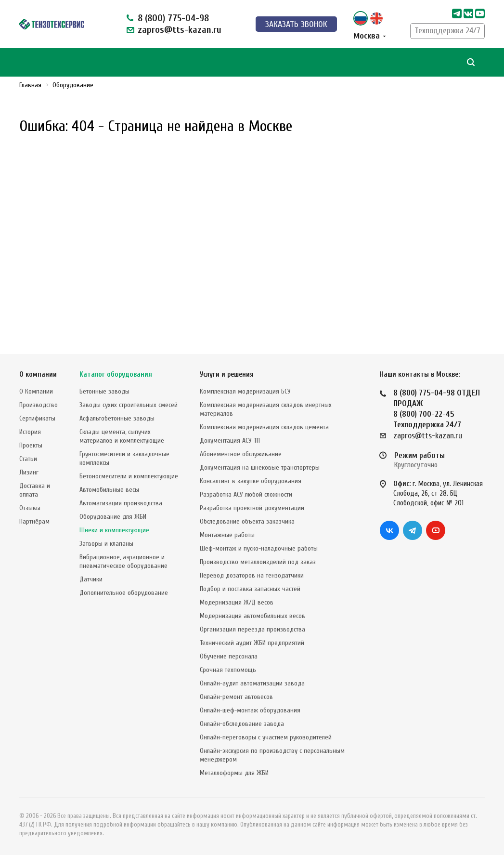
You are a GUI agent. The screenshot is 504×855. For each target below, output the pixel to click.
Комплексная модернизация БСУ (245, 391)
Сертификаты (37, 418)
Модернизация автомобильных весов (252, 616)
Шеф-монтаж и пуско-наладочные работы (259, 548)
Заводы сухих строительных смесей (129, 405)
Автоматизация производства (121, 503)
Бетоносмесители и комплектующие (129, 476)
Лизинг (29, 472)
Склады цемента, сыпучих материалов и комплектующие (122, 436)
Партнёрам (34, 521)
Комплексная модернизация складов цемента (264, 427)
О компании (38, 375)
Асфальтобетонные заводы (117, 418)
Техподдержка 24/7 (447, 31)
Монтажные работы (227, 535)
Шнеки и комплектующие (114, 530)
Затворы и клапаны (106, 544)
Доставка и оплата (35, 490)
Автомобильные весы (109, 490)
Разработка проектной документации (252, 508)
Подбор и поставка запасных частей (250, 589)
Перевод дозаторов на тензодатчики (252, 575)
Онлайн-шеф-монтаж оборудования (250, 710)
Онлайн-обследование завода (242, 724)
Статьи (28, 459)
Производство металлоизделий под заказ (258, 562)
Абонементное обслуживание (241, 454)
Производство (39, 405)
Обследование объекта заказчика (247, 521)
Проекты (31, 445)
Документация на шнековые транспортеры (260, 467)
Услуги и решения (227, 375)
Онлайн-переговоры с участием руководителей (266, 737)
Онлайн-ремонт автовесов (236, 697)
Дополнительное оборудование (124, 593)
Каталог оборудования (116, 375)
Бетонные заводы (104, 391)
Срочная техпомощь (228, 670)
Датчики (91, 579)
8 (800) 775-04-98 (173, 18)
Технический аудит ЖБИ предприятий (252, 643)
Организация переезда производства (252, 629)
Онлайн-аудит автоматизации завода (252, 683)
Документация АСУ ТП (230, 441)
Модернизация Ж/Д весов (237, 602)
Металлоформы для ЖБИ (234, 773)
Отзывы (30, 508)
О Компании (36, 391)
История (30, 432)
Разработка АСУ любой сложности (246, 494)
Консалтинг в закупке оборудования (251, 481)
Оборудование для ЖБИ (113, 517)
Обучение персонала (229, 656)
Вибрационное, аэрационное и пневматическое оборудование (123, 561)
